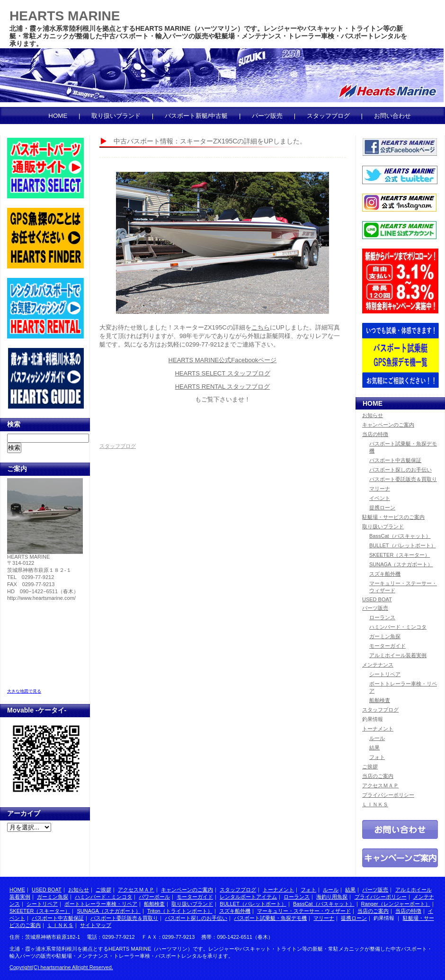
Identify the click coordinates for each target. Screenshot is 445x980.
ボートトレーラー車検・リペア (101, 904)
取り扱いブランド (116, 116)
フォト (377, 757)
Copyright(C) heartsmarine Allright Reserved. (61, 967)
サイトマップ (96, 925)
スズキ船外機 (385, 574)
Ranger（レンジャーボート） (396, 904)
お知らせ (373, 415)
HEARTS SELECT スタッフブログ (222, 373)
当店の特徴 (375, 434)
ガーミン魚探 (385, 636)
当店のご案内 (378, 776)
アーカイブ (24, 813)
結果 (374, 748)
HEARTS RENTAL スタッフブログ (223, 387)
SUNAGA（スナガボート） (401, 564)
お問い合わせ (392, 116)
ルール (377, 738)
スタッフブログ (328, 116)
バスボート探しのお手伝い (400, 470)
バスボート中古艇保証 (395, 460)
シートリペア (385, 674)
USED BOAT (377, 599)
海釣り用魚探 (332, 897)
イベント (380, 498)
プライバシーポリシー (388, 795)
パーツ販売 (267, 116)
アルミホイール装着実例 (398, 655)
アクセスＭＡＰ (380, 785)
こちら (261, 327)
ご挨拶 (370, 766)
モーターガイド (387, 646)
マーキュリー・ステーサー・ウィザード (304, 911)
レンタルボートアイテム (248, 897)
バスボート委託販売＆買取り (403, 479)
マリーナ (380, 489)
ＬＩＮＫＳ (375, 804)
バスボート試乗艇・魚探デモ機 (270, 918)
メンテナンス (378, 665)
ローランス (382, 617)
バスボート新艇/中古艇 (196, 116)
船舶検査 (380, 700)
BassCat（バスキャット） (400, 536)
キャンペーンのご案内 (388, 425)
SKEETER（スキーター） (400, 555)
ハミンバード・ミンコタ (398, 627)
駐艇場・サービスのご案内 (393, 517)
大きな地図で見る (24, 691)
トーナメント (378, 729)
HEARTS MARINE (65, 16)
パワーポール (154, 897)
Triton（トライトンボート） (180, 911)
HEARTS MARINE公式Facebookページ (223, 360)
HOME (58, 116)
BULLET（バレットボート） (403, 545)
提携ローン (382, 508)
